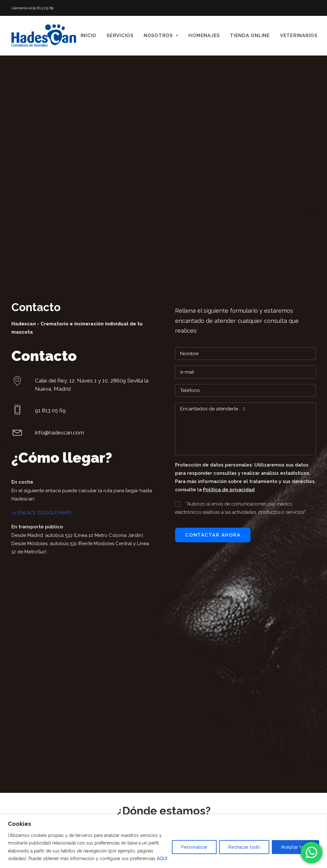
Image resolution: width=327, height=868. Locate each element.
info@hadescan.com (196, 626)
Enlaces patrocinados (124, 633)
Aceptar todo (295, 847)
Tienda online (250, 36)
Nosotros (161, 36)
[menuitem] (89, 36)
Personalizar (194, 847)
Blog (101, 675)
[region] (163, 841)
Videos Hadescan (119, 625)
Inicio (89, 36)
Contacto (107, 683)
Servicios (120, 36)
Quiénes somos (116, 617)
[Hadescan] (44, 36)
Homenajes (204, 36)
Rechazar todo (244, 847)
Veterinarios (299, 36)
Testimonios (112, 642)
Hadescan (24, 98)
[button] (18, 209)
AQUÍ (162, 858)
